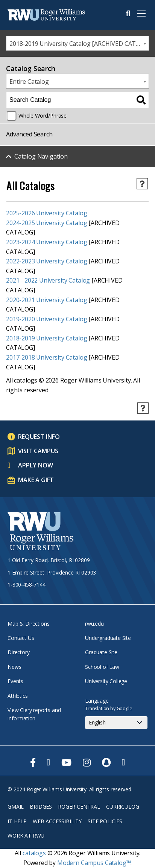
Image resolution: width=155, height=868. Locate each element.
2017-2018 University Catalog (47, 357)
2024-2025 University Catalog (47, 223)
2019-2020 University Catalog (47, 319)
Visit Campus (38, 451)
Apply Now (36, 465)
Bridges (41, 807)
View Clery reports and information (34, 714)
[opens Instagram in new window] (87, 762)
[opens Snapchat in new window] (106, 762)
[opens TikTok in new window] (124, 762)
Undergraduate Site (108, 638)
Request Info (39, 437)
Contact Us (21, 638)
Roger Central (79, 807)
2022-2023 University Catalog (47, 261)
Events (15, 681)
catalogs (34, 853)
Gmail (16, 807)
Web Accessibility (57, 821)
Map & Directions (28, 624)
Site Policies (105, 821)
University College (106, 681)
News (14, 667)
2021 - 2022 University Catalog (48, 280)
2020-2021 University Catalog (47, 300)
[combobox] (77, 43)
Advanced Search (29, 134)
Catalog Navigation (41, 156)
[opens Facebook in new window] (33, 762)
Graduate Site (101, 652)
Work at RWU (26, 835)
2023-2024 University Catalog (47, 242)
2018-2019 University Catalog (47, 338)
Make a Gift (36, 480)
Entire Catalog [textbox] (29, 82)
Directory (19, 652)
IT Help (17, 821)
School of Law (102, 667)
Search (128, 14)
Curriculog (122, 807)
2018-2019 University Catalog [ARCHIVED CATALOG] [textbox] (79, 44)
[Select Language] (116, 723)
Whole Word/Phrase (43, 116)
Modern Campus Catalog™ (94, 863)
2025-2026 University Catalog (47, 213)
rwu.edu (94, 624)
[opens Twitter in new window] (49, 762)
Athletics (18, 696)
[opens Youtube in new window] (66, 762)
